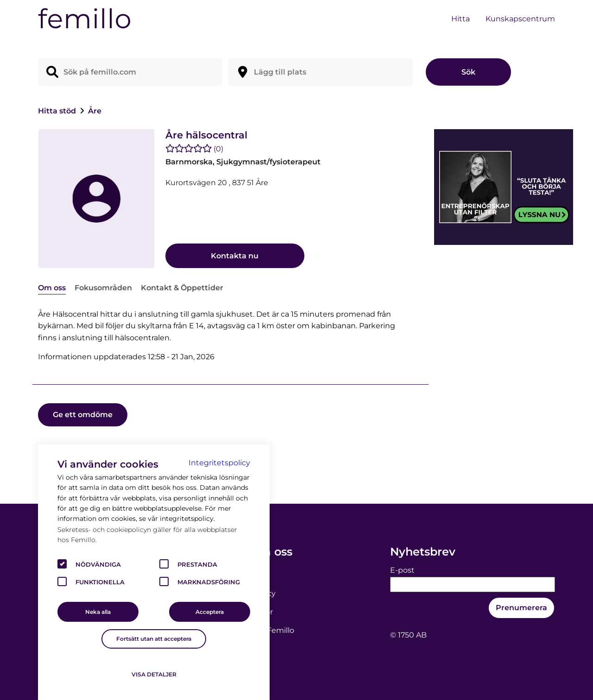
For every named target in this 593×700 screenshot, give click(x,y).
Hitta (461, 19)
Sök (468, 72)
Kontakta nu (235, 256)
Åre (95, 111)
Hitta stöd (58, 111)
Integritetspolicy (219, 463)
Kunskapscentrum (520, 19)
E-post (402, 570)
